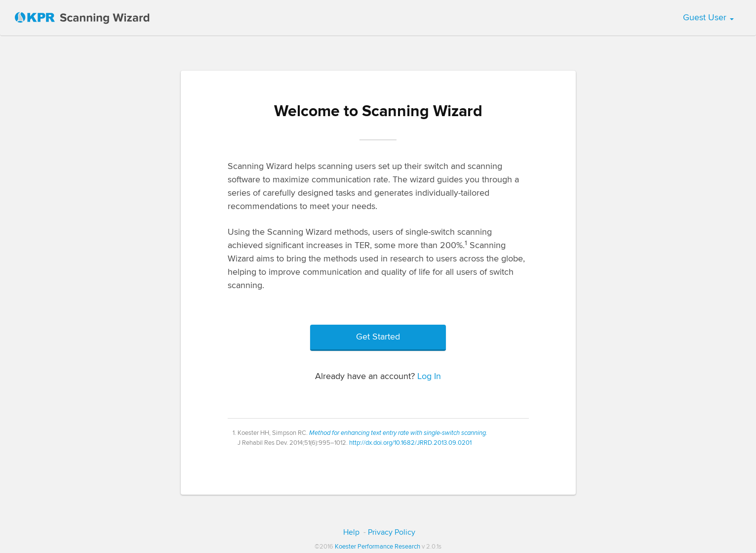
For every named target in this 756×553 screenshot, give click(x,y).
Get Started (378, 337)
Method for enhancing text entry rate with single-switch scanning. (398, 433)
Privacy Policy (392, 532)
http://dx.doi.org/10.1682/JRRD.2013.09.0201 (410, 443)
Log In (429, 377)
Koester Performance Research (378, 547)
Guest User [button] (708, 18)
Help (351, 532)
